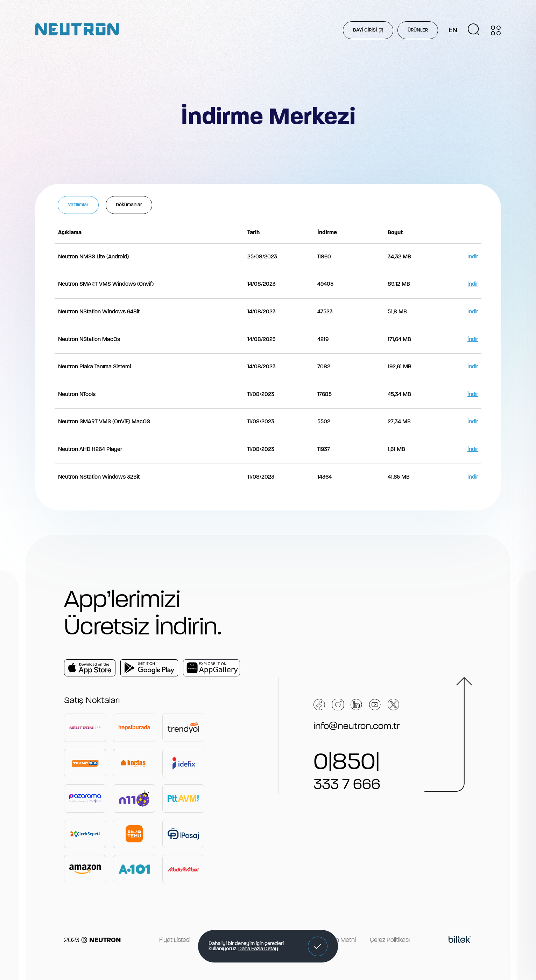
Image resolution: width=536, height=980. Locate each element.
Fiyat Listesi (175, 940)
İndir (473, 257)
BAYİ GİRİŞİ (368, 30)
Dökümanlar (129, 205)
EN (453, 30)
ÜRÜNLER (418, 30)
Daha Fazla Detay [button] (258, 949)
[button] (318, 946)
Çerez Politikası (390, 940)
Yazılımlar (78, 205)
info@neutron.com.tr (357, 727)
